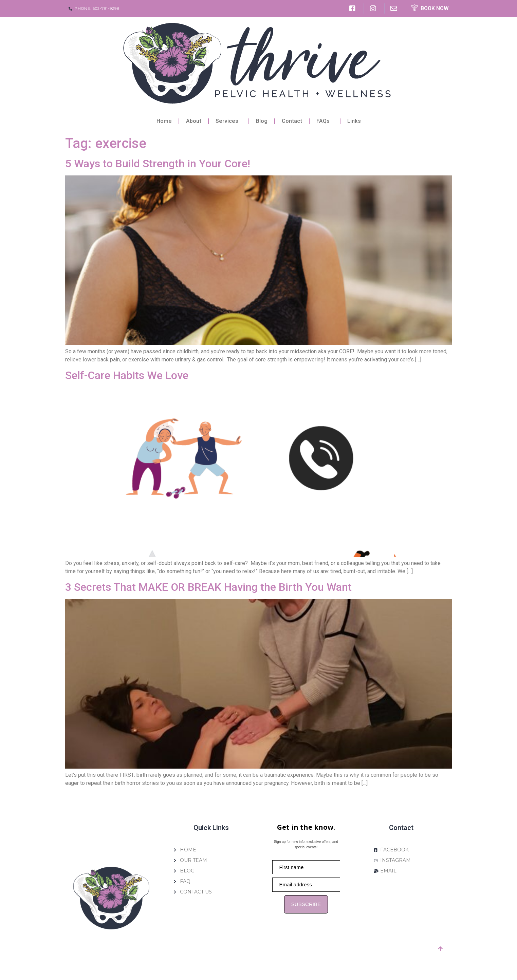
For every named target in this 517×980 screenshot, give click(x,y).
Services (229, 121)
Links (354, 121)
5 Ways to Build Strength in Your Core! (158, 164)
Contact (292, 121)
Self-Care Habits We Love (127, 375)
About (194, 121)
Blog (262, 121)
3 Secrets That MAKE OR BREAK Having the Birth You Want (208, 587)
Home (164, 121)
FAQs (325, 121)
